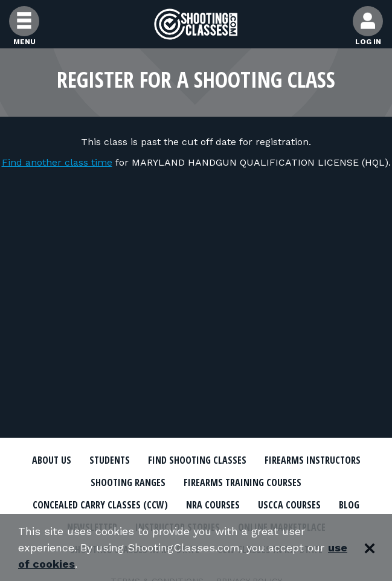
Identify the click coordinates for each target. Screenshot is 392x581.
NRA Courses (213, 505)
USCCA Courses (289, 505)
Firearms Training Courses (243, 482)
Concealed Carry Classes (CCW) (100, 505)
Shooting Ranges (128, 482)
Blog (349, 505)
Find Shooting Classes (197, 460)
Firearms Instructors (313, 460)
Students (110, 460)
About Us (52, 460)
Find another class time (57, 162)
